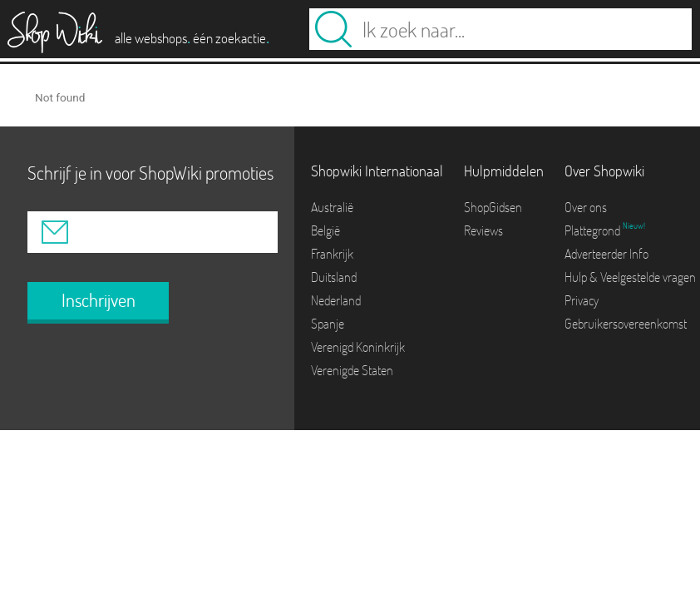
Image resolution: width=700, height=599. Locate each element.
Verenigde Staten (352, 370)
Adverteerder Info (606, 254)
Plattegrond (594, 230)
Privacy (582, 300)
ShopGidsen (493, 207)
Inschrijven (99, 300)
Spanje (328, 324)
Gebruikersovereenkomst (626, 324)
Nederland (336, 300)
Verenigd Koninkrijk (358, 347)
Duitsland (334, 277)
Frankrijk (332, 254)
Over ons (586, 207)
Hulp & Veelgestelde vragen (630, 277)
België (325, 230)
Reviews (483, 230)
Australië (332, 207)
